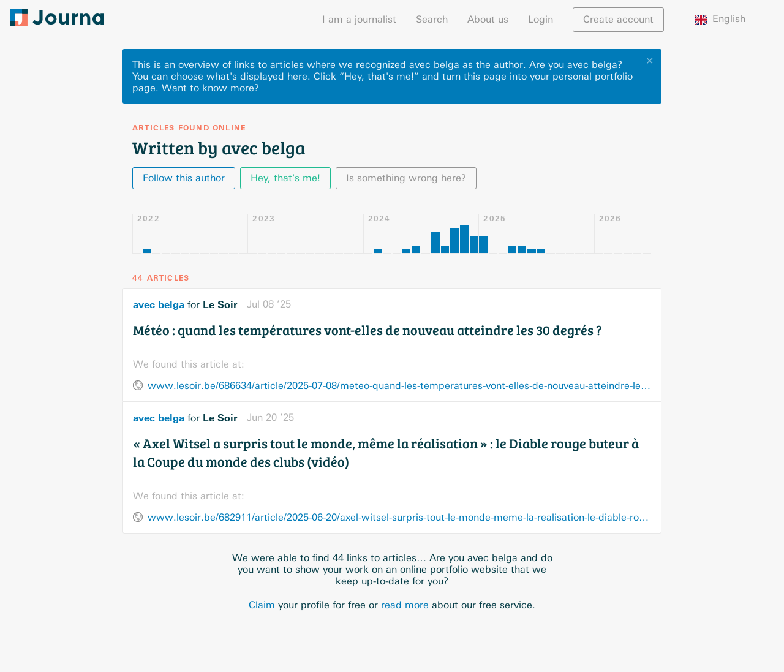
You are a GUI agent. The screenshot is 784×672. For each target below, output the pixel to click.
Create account (618, 19)
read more (405, 605)
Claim (262, 605)
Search (432, 19)
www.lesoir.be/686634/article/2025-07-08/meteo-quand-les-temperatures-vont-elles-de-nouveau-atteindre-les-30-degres (399, 386)
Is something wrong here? (406, 178)
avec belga (159, 304)
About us (488, 19)
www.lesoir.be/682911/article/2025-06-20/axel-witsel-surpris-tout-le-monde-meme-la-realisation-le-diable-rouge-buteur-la (399, 517)
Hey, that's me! (285, 178)
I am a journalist (359, 19)
